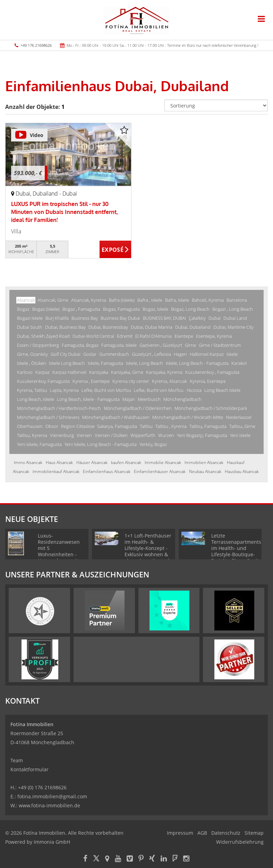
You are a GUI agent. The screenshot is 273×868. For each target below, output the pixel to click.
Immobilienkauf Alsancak (56, 471)
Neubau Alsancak (205, 471)
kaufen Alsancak (126, 462)
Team (17, 760)
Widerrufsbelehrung (240, 842)
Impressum (180, 833)
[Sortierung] (216, 105)
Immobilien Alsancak (204, 462)
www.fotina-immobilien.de (49, 805)
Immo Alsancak (28, 462)
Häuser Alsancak (92, 462)
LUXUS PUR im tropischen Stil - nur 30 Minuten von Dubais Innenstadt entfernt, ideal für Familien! (65, 212)
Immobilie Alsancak (163, 462)
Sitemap (254, 833)
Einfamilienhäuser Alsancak (160, 471)
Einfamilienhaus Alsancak (107, 471)
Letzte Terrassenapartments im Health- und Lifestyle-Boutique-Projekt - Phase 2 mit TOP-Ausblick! (236, 551)
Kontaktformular (29, 769)
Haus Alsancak (59, 462)
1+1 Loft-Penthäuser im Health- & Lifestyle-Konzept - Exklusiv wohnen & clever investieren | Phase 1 (148, 551)
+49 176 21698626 (36, 45)
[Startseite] (136, 20)
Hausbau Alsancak (242, 471)
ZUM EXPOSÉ (115, 250)
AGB (202, 833)
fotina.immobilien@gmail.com (52, 796)
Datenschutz (226, 833)
